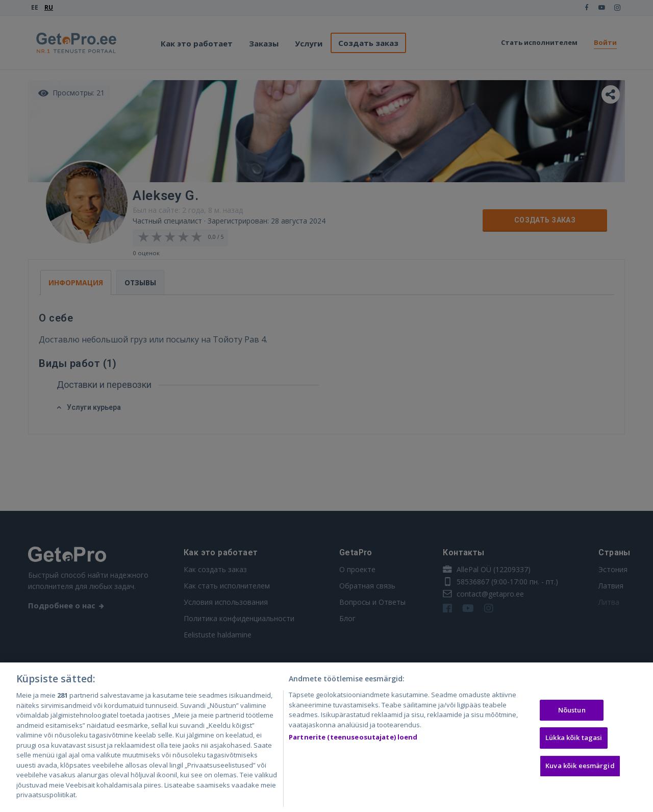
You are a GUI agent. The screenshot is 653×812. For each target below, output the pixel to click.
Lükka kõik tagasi (574, 739)
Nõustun (572, 711)
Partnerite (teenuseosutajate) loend (353, 739)
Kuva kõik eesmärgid (580, 767)
